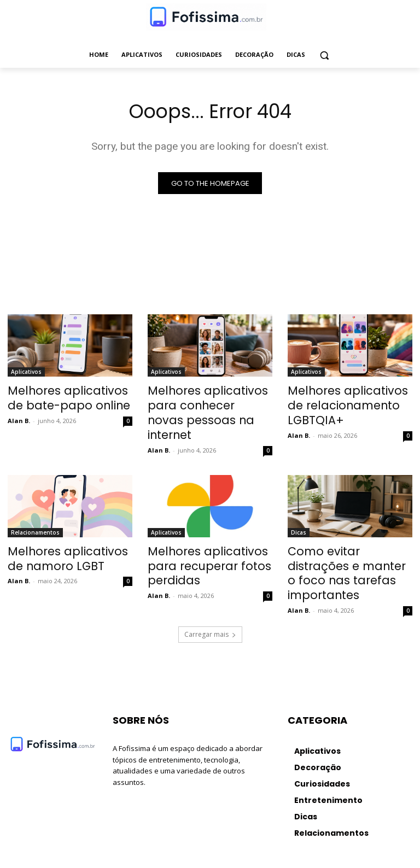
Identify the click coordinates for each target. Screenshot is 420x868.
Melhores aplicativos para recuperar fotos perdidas (209, 536)
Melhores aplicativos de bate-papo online (64, 398)
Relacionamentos (35, 512)
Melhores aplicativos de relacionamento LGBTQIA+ (349, 398)
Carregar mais (210, 592)
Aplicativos (26, 374)
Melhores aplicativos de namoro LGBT (64, 536)
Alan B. (19, 418)
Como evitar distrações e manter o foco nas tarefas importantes (348, 542)
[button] (325, 55)
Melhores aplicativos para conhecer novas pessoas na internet (209, 404)
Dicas (299, 512)
